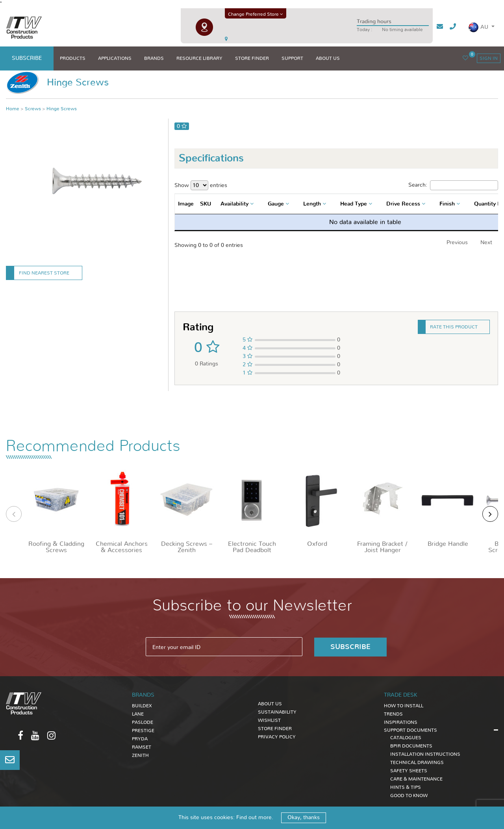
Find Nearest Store (44, 273)
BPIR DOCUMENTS (411, 746)
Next (486, 243)
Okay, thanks (304, 818)
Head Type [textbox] (354, 204)
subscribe (27, 58)
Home (13, 109)
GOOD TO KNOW (409, 795)
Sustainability (277, 712)
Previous (457, 243)
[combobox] (238, 204)
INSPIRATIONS (401, 722)
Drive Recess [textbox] (403, 204)
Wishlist (269, 720)
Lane (138, 714)
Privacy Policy (277, 736)
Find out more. (255, 818)
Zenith (140, 755)
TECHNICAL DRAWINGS (417, 762)
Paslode (143, 722)
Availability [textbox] (234, 204)
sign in (489, 58)
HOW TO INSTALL (404, 705)
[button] (481, 27)
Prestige (143, 730)
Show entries (201, 185)
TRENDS (393, 714)
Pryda (140, 738)
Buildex (142, 705)
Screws (33, 109)
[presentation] (14, 514)
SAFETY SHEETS (409, 770)
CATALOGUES (406, 737)
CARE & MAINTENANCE (416, 779)
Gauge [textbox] (276, 204)
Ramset (142, 747)
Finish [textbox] (447, 204)
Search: (453, 185)
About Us (270, 703)
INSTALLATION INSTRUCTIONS (425, 754)
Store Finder (275, 728)
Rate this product (454, 327)
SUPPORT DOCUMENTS (410, 730)
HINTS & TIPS (406, 787)
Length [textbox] (312, 204)
